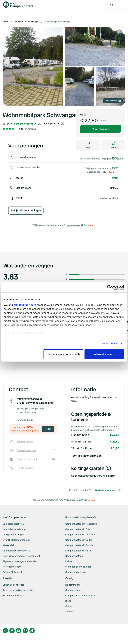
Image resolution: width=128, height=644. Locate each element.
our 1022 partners (25, 305)
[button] (95, 456)
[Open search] (112, 5)
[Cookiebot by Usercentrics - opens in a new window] (110, 287)
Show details (110, 344)
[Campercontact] (20, 5)
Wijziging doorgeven (112, 159)
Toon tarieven (101, 129)
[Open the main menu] (122, 5)
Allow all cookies (104, 354)
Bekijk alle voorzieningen (26, 210)
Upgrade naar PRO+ (76, 225)
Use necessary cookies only (63, 354)
